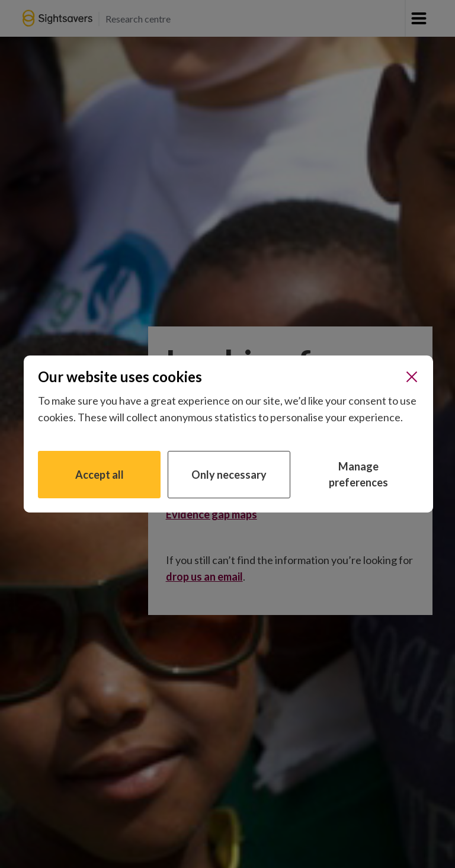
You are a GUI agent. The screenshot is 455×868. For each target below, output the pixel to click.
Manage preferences (358, 474)
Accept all (100, 475)
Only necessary (229, 475)
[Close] (412, 377)
